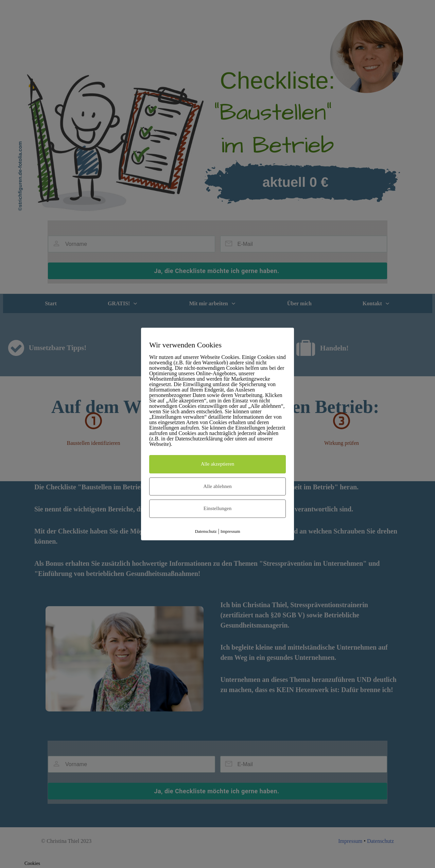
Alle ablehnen (217, 486)
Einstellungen (218, 508)
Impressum (230, 531)
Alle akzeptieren (218, 464)
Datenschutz (206, 531)
